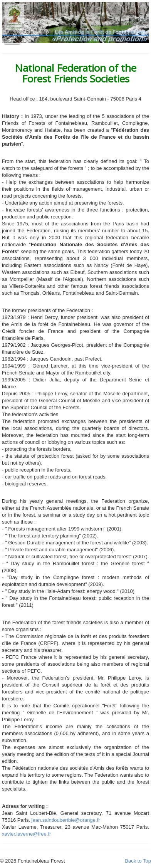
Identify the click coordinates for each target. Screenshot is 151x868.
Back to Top (138, 861)
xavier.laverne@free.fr (26, 834)
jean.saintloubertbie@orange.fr (66, 820)
